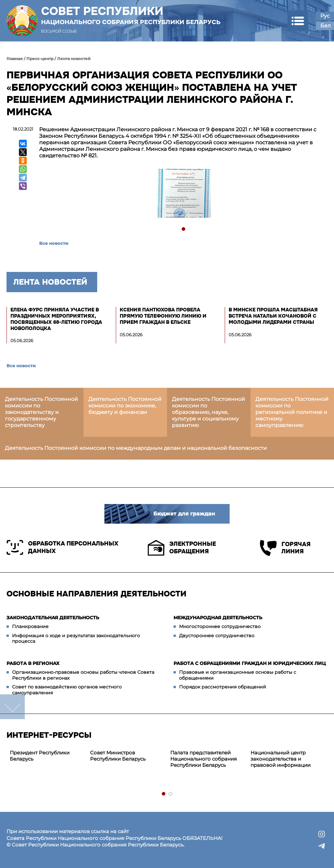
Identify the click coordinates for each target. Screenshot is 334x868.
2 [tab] (171, 794)
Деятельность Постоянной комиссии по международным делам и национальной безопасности (136, 448)
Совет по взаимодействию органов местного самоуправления (67, 690)
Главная (15, 59)
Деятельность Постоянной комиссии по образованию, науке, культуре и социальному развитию (208, 412)
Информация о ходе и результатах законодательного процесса (76, 639)
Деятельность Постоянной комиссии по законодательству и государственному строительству (41, 412)
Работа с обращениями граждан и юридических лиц (250, 663)
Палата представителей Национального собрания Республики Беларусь (204, 759)
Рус (325, 16)
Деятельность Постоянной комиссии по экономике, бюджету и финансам (125, 406)
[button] (298, 21)
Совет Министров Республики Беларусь (118, 756)
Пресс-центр (40, 59)
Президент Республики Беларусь (40, 756)
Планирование (30, 626)
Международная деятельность (218, 618)
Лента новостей (74, 59)
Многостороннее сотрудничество (220, 626)
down (12, 707)
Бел (326, 26)
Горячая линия (285, 548)
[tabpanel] (183, 194)
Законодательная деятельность (53, 618)
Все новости (54, 243)
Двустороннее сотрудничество (217, 636)
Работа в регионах (33, 663)
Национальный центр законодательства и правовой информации (281, 759)
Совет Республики (131, 15)
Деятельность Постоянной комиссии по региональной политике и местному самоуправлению (292, 412)
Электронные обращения (182, 548)
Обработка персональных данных (62, 547)
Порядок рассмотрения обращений (223, 687)
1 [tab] (184, 229)
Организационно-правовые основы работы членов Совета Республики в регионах (83, 675)
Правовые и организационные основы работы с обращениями (238, 675)
